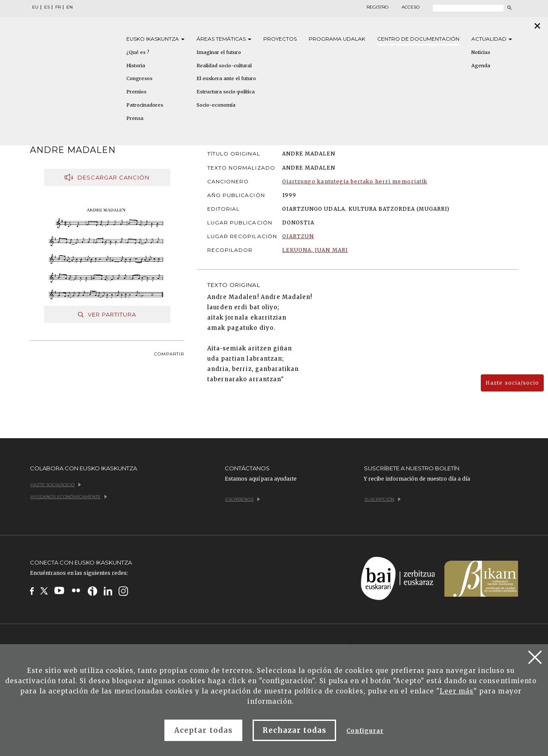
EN (70, 7)
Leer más (457, 691)
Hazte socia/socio (512, 383)
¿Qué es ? (138, 52)
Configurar (365, 731)
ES (47, 7)
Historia (136, 66)
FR (58, 7)
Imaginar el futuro (219, 52)
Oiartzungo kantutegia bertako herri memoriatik (355, 181)
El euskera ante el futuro (226, 78)
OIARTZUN (298, 236)
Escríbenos (243, 499)
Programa (337, 39)
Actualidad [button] (492, 39)
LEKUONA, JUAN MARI (315, 250)
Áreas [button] (224, 39)
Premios (136, 92)
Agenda (481, 66)
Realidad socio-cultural (224, 66)
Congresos (139, 78)
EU (35, 7)
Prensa (135, 118)
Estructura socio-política (226, 92)
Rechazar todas (295, 730)
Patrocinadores (145, 105)
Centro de (418, 39)
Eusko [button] (155, 39)
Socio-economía (216, 105)
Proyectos (280, 39)
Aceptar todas (203, 730)
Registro (377, 7)
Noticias (481, 52)
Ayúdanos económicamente (69, 497)
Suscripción (383, 499)
